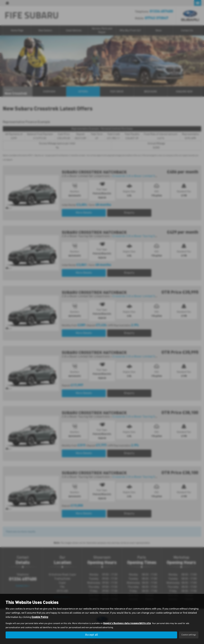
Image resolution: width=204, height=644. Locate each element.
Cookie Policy (40, 617)
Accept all (91, 635)
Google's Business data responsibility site (127, 623)
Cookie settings (189, 635)
